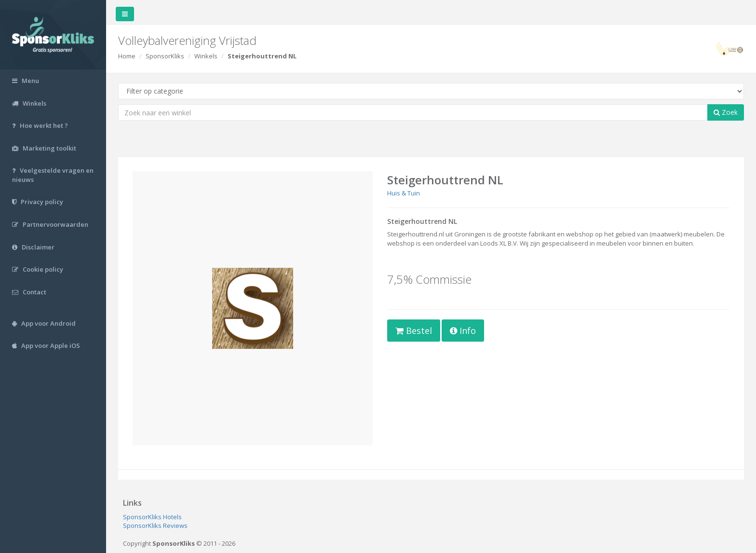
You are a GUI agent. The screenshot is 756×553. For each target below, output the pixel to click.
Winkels (206, 56)
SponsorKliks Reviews (155, 525)
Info (463, 331)
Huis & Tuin (404, 193)
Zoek (726, 112)
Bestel (414, 331)
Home (127, 56)
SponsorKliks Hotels (152, 517)
